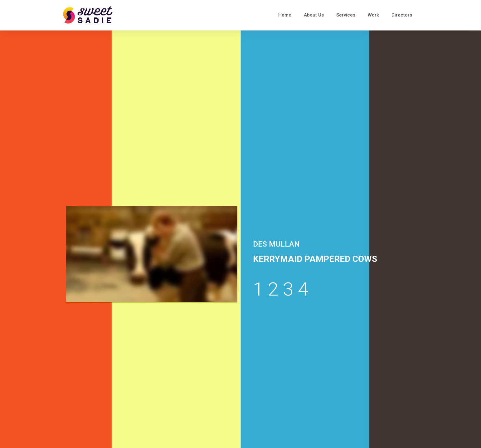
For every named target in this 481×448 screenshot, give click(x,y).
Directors (402, 15)
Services (346, 15)
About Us (314, 15)
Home (285, 15)
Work (373, 15)
